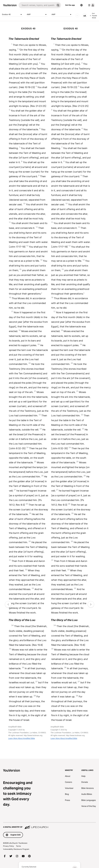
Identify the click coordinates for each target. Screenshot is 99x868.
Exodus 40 (12, 14)
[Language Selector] (81, 5)
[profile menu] (91, 5)
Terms (18, 846)
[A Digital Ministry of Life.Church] (49, 826)
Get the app (70, 5)
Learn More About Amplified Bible (22, 738)
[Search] (37, 5)
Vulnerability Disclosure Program (16, 849)
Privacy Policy (9, 846)
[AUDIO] (77, 16)
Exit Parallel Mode (93, 16)
